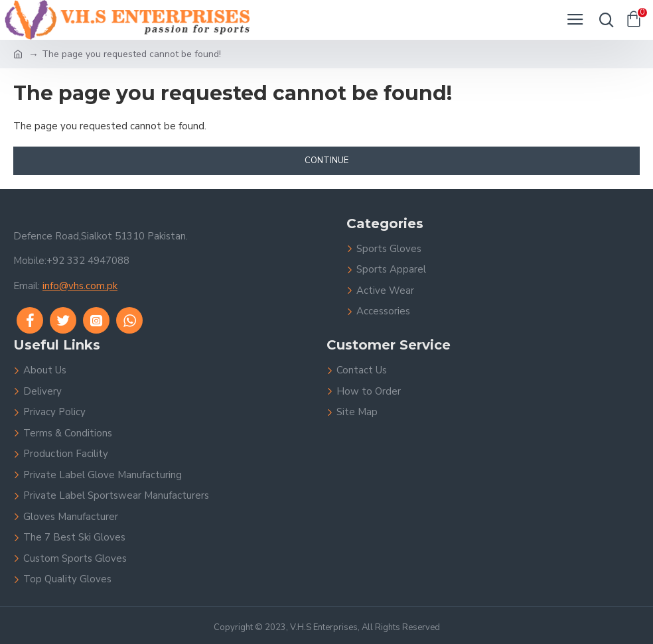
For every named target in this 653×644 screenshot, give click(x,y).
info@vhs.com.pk (80, 286)
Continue (326, 161)
